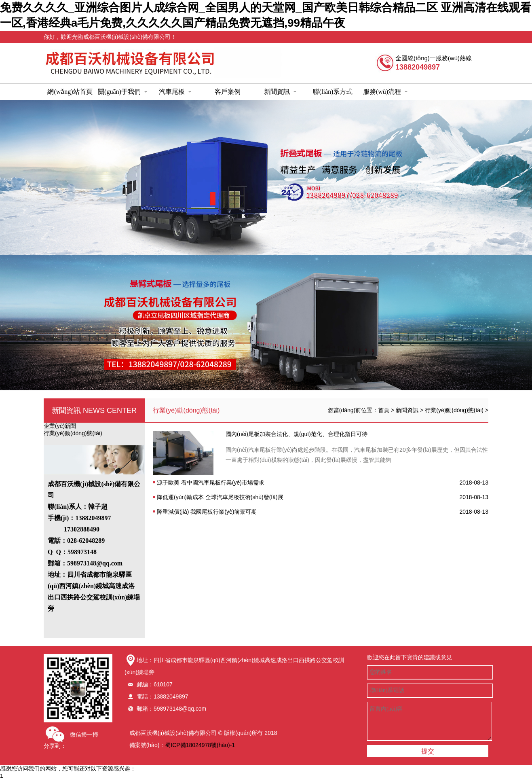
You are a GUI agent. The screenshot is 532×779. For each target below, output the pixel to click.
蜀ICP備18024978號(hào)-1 (200, 745)
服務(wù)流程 (385, 92)
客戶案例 (228, 92)
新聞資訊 (280, 92)
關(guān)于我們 (122, 92)
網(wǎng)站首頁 (70, 92)
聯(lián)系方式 (333, 92)
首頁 (384, 410)
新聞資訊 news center (94, 411)
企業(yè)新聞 (60, 426)
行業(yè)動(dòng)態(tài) (73, 433)
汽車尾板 (175, 92)
